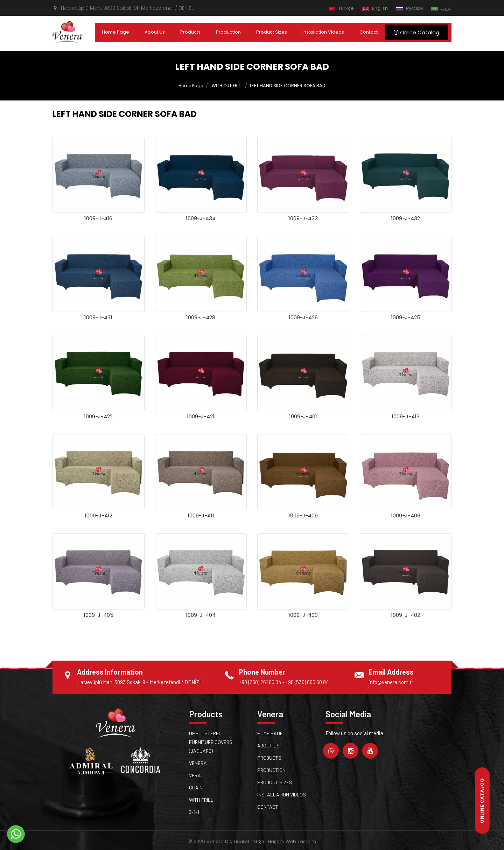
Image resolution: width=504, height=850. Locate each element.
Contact (369, 32)
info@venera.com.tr (391, 682)
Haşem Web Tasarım (292, 841)
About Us (155, 32)
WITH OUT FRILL (227, 86)
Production (228, 32)
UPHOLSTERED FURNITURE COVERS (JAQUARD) (211, 742)
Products (190, 32)
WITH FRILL (201, 800)
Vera (195, 775)
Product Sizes (272, 32)
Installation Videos (323, 32)
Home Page (115, 32)
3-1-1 (194, 812)
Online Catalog (416, 32)
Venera (198, 763)
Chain (196, 788)
